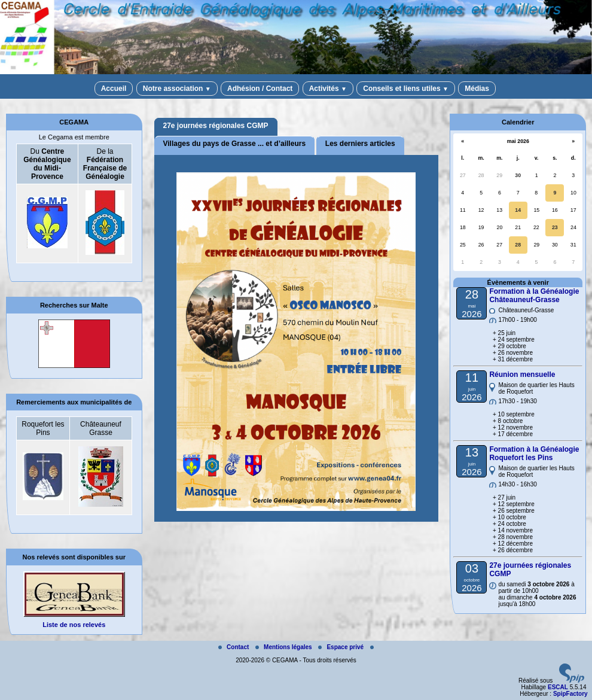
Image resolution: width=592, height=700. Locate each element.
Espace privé (341, 647)
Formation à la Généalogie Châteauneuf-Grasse (534, 296)
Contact (234, 647)
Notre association (177, 89)
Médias (477, 89)
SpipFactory (570, 694)
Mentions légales (284, 647)
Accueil (114, 89)
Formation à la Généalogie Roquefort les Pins (534, 454)
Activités (328, 89)
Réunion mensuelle (522, 375)
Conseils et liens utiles (406, 89)
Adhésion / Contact (260, 89)
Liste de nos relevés (74, 625)
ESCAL (558, 687)
